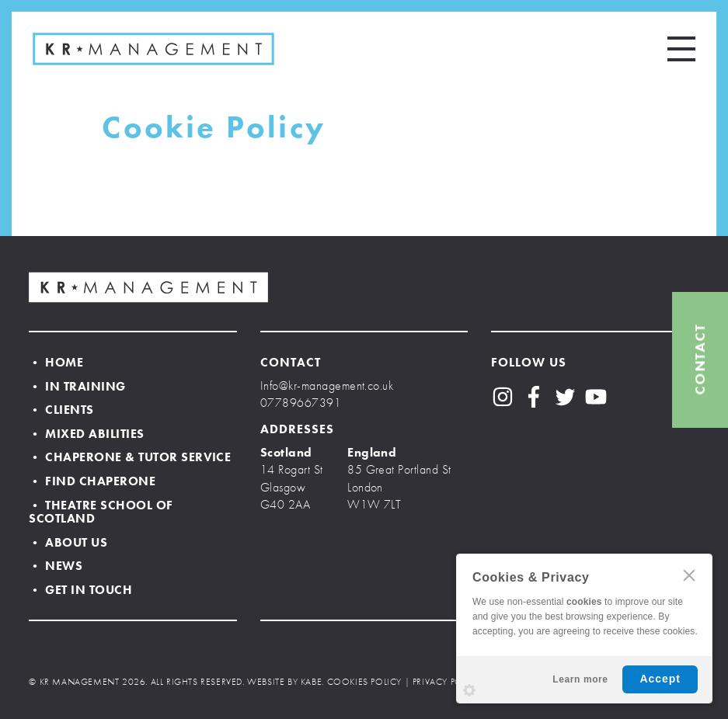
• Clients (61, 410)
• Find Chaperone (92, 481)
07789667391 (301, 403)
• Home (56, 362)
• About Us (68, 542)
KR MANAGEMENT (153, 49)
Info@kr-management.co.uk (327, 386)
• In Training (77, 386)
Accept (660, 679)
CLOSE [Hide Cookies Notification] (689, 575)
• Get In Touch (80, 590)
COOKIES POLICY (364, 682)
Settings (469, 690)
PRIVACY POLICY (447, 682)
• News (56, 566)
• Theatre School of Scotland (101, 512)
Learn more (580, 679)
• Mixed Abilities (86, 434)
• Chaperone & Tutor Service (130, 457)
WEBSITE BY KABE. (286, 682)
